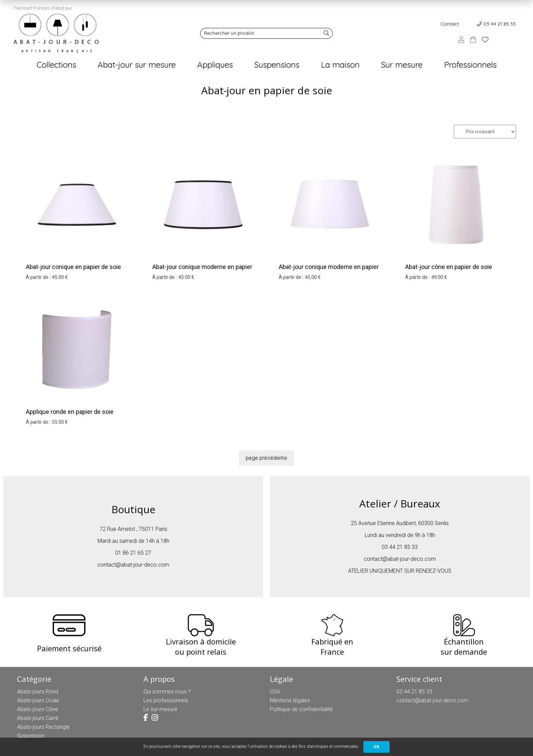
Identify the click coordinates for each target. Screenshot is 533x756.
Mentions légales (290, 700)
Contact (450, 24)
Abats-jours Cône (38, 709)
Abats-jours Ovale (38, 700)
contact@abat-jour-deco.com (133, 565)
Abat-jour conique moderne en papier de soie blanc (202, 271)
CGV (275, 692)
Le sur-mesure (160, 709)
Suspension (31, 736)
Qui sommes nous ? (167, 692)
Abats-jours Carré (38, 718)
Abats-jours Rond (38, 692)
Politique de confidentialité (301, 709)
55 (60, 422)
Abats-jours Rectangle (43, 727)
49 (439, 277)
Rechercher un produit (229, 33)
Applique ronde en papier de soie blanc (70, 416)
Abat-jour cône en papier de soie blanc (449, 271)
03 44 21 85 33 (500, 24)
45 (60, 277)
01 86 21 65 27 (133, 553)
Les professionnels (166, 700)
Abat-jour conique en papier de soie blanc (73, 271)
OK (376, 747)
